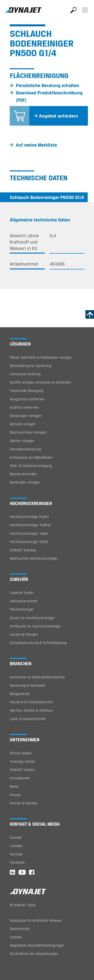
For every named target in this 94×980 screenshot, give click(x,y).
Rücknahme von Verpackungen (34, 954)
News (14, 786)
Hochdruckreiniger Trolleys (30, 525)
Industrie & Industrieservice (31, 702)
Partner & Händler (24, 803)
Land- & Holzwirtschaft (28, 719)
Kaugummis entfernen (27, 399)
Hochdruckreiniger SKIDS (29, 542)
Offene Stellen (21, 753)
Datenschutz (20, 929)
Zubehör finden (22, 593)
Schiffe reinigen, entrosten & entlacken (40, 382)
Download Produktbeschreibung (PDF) (49, 96)
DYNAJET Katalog (23, 550)
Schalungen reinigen (26, 416)
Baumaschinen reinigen (28, 432)
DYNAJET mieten (22, 770)
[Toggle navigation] (85, 13)
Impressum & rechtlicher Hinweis (36, 920)
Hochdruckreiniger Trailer (29, 533)
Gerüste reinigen (23, 424)
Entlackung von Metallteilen (31, 457)
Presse (15, 795)
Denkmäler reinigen (25, 482)
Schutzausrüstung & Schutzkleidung (38, 643)
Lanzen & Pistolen (24, 634)
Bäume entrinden (23, 474)
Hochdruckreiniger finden (29, 517)
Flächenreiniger (22, 609)
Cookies (16, 937)
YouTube (16, 854)
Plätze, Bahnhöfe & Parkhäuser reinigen (41, 357)
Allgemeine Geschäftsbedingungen (37, 945)
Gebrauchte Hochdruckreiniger (34, 558)
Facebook (17, 862)
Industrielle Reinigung (26, 391)
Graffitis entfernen (24, 407)
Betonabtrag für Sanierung (31, 366)
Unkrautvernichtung (25, 374)
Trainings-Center (22, 761)
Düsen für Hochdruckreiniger (32, 618)
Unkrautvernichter (24, 601)
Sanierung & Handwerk (28, 685)
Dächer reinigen (22, 441)
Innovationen (20, 778)
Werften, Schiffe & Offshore (31, 710)
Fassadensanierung (25, 449)
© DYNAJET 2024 (23, 905)
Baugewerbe (20, 694)
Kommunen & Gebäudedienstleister (37, 677)
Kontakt (16, 837)
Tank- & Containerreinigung (31, 466)
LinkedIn (16, 846)
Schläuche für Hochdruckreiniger (35, 626)
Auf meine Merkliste (36, 145)
